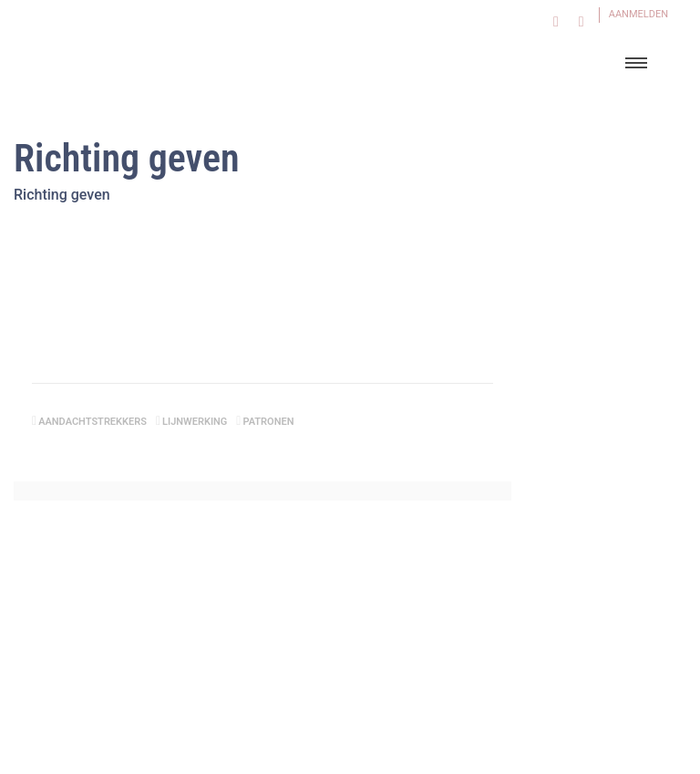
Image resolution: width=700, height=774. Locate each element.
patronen (268, 422)
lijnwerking (195, 422)
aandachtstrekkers (93, 422)
